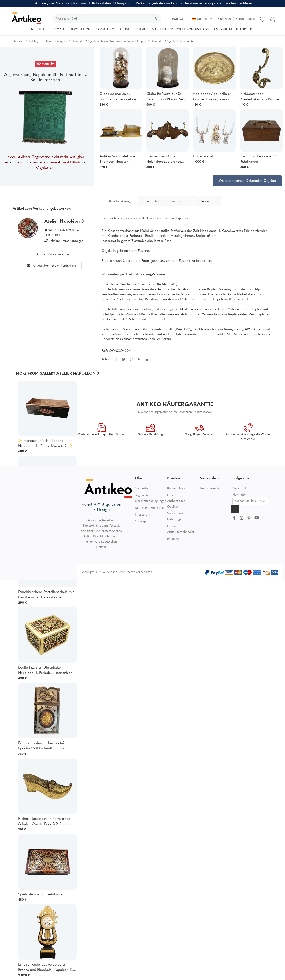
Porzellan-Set (203, 156)
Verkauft (45, 64)
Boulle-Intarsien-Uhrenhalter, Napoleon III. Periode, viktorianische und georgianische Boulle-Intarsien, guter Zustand (46, 671)
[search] (107, 19)
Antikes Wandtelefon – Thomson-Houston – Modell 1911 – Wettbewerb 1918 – (120, 160)
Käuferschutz (176, 488)
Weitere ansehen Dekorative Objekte (247, 181)
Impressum (142, 515)
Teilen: (106, 359)
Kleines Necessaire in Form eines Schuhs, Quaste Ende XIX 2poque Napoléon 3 (45, 822)
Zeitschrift (239, 488)
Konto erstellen (246, 19)
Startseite (141, 488)
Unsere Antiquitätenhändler (181, 529)
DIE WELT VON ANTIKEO (190, 30)
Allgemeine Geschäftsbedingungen (150, 498)
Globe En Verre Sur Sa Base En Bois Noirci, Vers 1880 (166, 97)
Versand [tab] (207, 201)
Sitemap (140, 522)
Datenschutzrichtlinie (149, 508)
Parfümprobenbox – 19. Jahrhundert (258, 159)
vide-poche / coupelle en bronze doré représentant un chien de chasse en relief (213, 97)
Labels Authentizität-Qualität (176, 501)
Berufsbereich (209, 488)
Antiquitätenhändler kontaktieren (53, 266)
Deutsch (202, 19)
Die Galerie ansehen (53, 254)
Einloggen (224, 19)
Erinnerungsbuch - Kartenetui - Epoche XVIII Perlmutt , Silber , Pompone (42, 746)
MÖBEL (59, 30)
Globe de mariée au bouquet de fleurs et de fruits (118, 97)
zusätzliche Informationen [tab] (165, 201)
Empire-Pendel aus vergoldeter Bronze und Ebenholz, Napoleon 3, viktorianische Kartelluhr (46, 968)
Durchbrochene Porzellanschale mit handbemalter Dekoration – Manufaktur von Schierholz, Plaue (46, 595)
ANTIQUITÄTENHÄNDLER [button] (233, 30)
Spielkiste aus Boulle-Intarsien (41, 894)
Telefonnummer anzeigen (66, 241)
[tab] (119, 201)
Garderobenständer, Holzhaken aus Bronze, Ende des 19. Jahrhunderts (167, 160)
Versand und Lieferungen (176, 517)
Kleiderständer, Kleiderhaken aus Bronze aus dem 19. (260, 97)
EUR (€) (180, 19)
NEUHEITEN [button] (40, 30)
